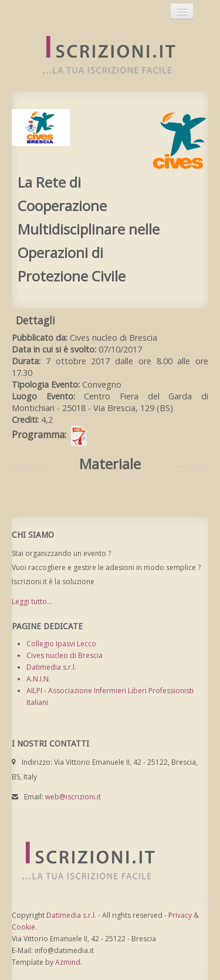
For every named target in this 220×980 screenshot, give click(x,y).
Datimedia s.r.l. (51, 667)
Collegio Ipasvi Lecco (61, 644)
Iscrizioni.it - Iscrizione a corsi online (103, 55)
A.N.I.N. (38, 679)
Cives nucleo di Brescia (65, 655)
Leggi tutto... (32, 601)
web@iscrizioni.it (73, 797)
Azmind (68, 962)
